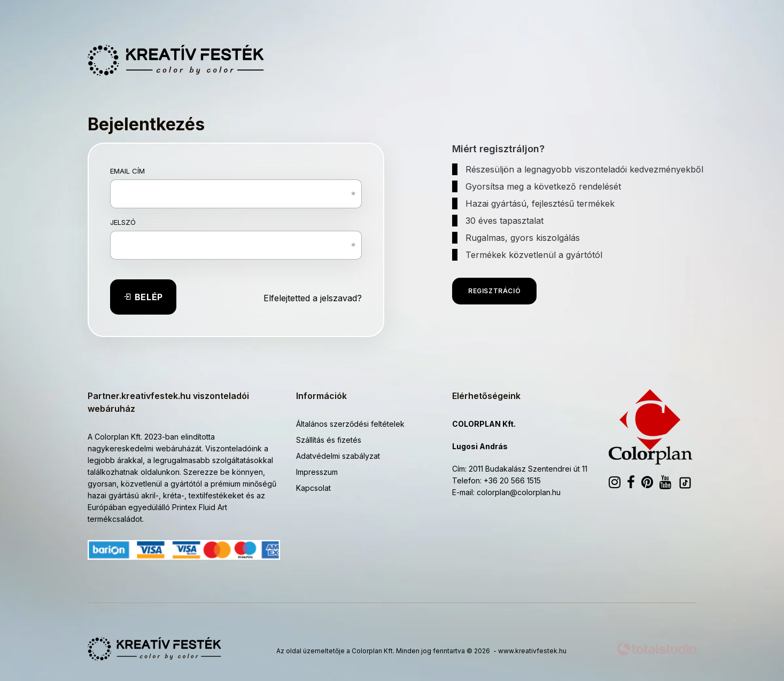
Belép (143, 297)
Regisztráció (494, 291)
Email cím (127, 171)
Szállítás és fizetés (329, 440)
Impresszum (317, 472)
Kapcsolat (313, 488)
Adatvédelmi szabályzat (338, 456)
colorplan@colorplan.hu (519, 492)
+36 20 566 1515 (512, 480)
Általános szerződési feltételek (350, 424)
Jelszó (123, 222)
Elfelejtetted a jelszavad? (313, 298)
